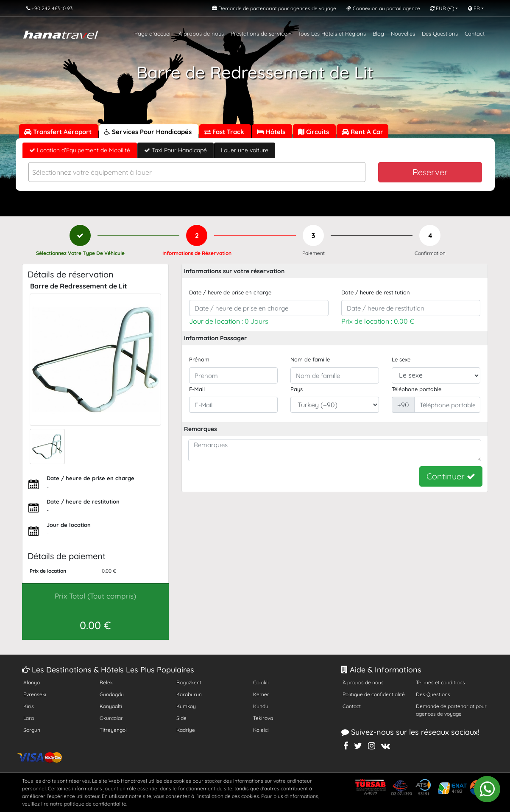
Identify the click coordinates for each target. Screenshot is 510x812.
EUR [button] (442, 8)
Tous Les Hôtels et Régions (332, 34)
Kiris (29, 706)
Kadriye (186, 730)
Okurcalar (111, 718)
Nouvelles (403, 34)
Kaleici (261, 730)
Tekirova (263, 718)
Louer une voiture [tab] (245, 150)
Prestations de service (259, 34)
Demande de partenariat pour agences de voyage (451, 710)
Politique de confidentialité (374, 694)
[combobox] (197, 172)
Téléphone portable (417, 389)
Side (181, 718)
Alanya (32, 682)
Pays (297, 389)
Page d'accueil (153, 34)
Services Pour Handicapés (149, 132)
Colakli (261, 682)
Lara (29, 718)
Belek (106, 682)
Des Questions (440, 34)
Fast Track (225, 132)
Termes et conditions (440, 682)
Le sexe (401, 359)
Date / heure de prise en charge (230, 292)
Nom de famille (310, 359)
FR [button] (474, 8)
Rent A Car (362, 132)
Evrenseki (35, 694)
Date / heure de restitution (376, 292)
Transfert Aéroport (59, 132)
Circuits (314, 132)
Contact (475, 34)
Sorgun (32, 730)
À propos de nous (201, 34)
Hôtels (272, 132)
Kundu (261, 706)
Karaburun (189, 694)
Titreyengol (113, 730)
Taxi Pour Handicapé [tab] (176, 150)
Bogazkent (189, 682)
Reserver (430, 172)
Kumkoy (186, 706)
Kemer (261, 694)
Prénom (199, 359)
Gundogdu (112, 694)
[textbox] (197, 172)
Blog (378, 34)
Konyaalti (111, 706)
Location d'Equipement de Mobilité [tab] (80, 150)
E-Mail (197, 389)
